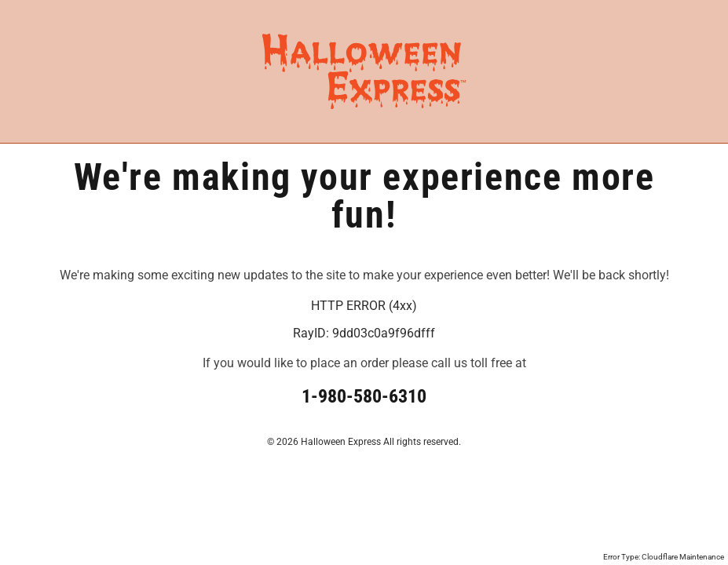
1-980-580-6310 (364, 396)
